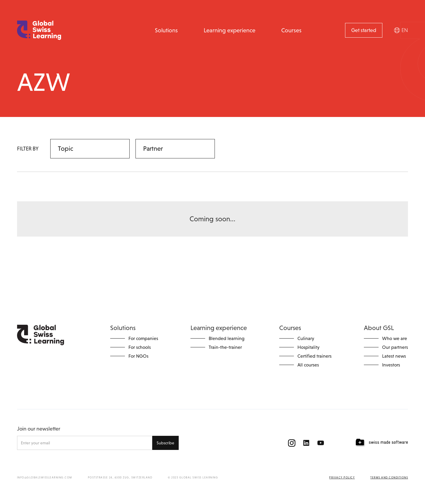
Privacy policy (342, 478)
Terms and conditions (389, 478)
